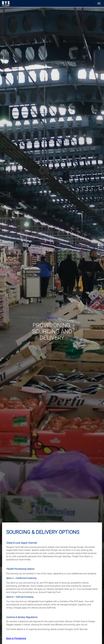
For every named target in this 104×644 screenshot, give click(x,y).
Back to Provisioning (16, 638)
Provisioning (52, 318)
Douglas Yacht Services (6, 4)
